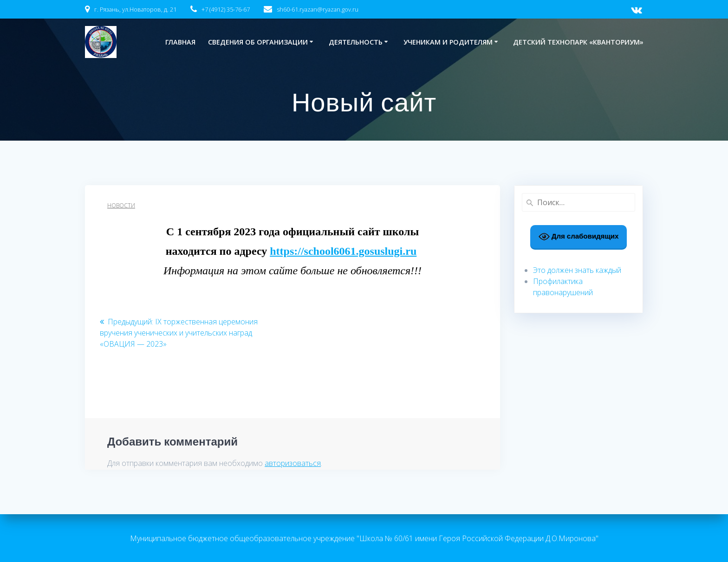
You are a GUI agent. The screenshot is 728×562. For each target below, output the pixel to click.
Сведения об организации (258, 42)
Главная (180, 42)
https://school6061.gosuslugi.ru (343, 251)
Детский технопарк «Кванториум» (578, 42)
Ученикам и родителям (448, 42)
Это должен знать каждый (577, 270)
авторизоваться (293, 463)
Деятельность (356, 42)
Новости (121, 205)
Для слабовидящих (579, 237)
